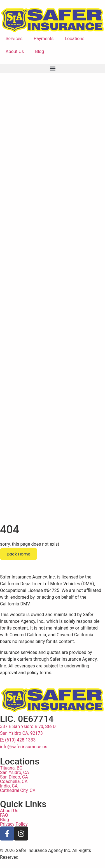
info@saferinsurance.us (24, 754)
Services (14, 39)
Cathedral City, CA (18, 798)
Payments (44, 39)
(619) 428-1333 (18, 747)
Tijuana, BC (11, 775)
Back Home (19, 561)
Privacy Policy (14, 831)
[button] (53, 68)
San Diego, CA (14, 784)
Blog (39, 51)
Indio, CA (9, 793)
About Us (15, 51)
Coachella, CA (14, 789)
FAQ (4, 822)
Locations (74, 39)
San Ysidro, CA (15, 780)
